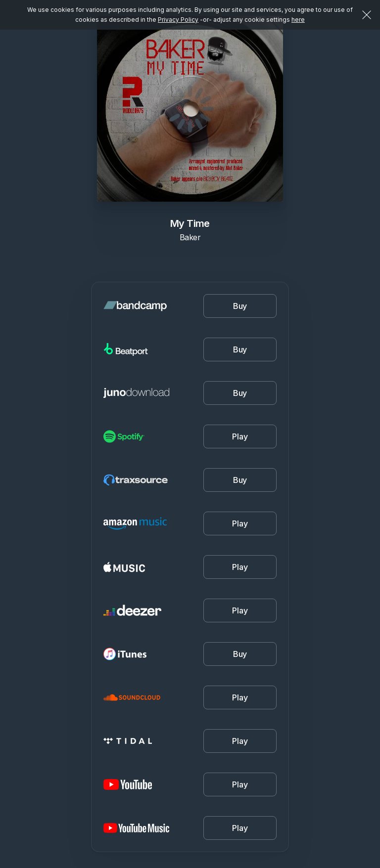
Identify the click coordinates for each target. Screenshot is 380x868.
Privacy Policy (178, 20)
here (298, 20)
